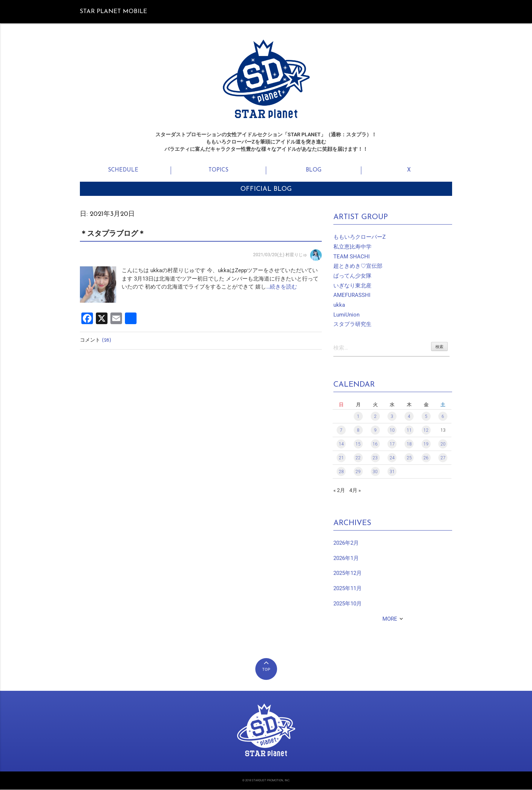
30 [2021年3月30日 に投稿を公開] (375, 472)
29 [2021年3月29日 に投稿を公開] (358, 472)
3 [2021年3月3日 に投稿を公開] (392, 417)
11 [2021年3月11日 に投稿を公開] (409, 431)
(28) (106, 340)
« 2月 (339, 491)
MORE (390, 619)
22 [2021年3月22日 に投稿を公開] (358, 459)
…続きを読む (282, 287)
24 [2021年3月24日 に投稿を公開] (392, 459)
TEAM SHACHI (352, 257)
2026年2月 (346, 544)
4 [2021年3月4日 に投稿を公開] (409, 417)
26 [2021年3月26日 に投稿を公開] (426, 459)
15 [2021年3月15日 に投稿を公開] (358, 445)
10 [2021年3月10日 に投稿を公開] (392, 431)
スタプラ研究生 (352, 324)
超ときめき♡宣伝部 (358, 266)
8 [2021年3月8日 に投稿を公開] (358, 431)
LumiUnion (346, 315)
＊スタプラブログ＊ (113, 234)
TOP (266, 670)
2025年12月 (348, 574)
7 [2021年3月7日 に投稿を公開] (341, 431)
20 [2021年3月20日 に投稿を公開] (443, 445)
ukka (339, 305)
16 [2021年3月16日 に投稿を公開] (375, 445)
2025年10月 (348, 604)
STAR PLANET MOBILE (113, 12)
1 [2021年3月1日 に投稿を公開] (358, 417)
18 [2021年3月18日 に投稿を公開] (409, 445)
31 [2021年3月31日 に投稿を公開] (392, 472)
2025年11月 (348, 589)
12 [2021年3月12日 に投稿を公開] (426, 431)
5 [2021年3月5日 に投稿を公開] (426, 417)
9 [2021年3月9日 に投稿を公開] (375, 431)
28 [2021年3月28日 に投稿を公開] (341, 472)
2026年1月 (346, 559)
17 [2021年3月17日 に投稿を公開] (392, 445)
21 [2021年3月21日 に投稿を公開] (341, 459)
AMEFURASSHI (352, 295)
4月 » (355, 491)
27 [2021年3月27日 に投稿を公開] (443, 459)
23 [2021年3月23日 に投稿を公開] (375, 459)
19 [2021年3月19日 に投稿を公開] (426, 445)
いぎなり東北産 (352, 286)
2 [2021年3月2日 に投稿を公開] (375, 417)
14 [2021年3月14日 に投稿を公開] (341, 445)
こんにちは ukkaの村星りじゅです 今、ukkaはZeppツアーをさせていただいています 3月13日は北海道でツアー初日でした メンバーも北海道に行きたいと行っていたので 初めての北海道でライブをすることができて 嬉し (220, 279)
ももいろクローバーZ (360, 237)
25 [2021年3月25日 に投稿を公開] (409, 459)
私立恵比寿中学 (352, 247)
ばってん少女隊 (352, 276)
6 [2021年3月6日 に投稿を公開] (443, 417)
